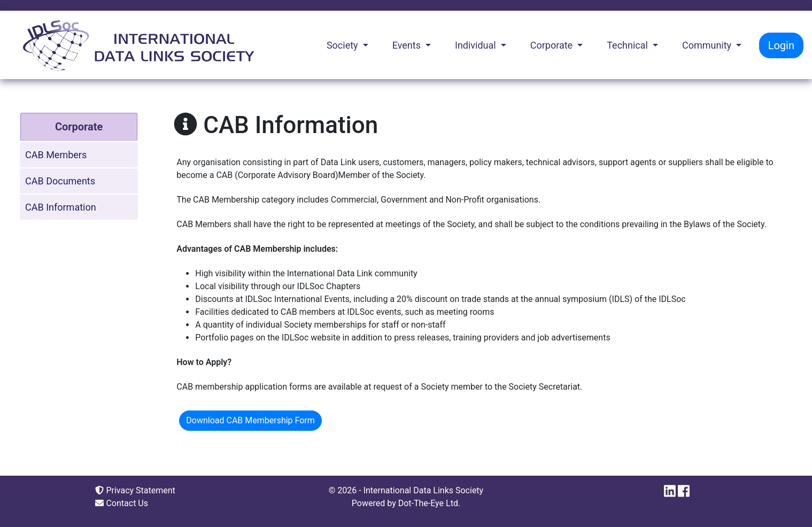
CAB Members (56, 155)
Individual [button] (477, 45)
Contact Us (122, 503)
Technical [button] (628, 45)
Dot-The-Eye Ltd (428, 503)
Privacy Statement (135, 490)
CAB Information (61, 207)
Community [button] (708, 45)
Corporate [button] (553, 45)
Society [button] (343, 45)
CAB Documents (60, 181)
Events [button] (408, 45)
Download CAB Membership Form (250, 420)
